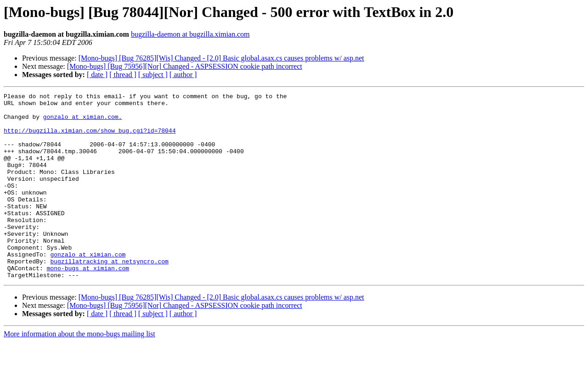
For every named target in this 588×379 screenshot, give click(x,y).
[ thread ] (123, 75)
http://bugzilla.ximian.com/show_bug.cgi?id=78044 (90, 139)
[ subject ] (153, 75)
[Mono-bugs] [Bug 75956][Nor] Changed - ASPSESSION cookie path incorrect (185, 66)
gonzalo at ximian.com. (83, 122)
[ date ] (97, 75)
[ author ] (183, 75)
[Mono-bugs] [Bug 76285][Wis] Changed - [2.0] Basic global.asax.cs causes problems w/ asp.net (221, 58)
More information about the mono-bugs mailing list (79, 371)
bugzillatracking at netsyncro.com (109, 295)
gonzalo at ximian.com (88, 287)
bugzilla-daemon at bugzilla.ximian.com (190, 34)
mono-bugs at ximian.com (88, 304)
